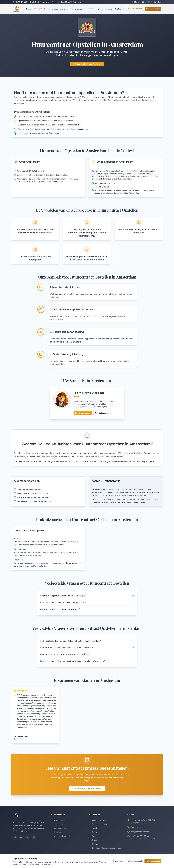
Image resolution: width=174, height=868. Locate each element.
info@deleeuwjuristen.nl (41, 2)
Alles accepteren (153, 861)
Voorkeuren (119, 861)
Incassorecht (58, 824)
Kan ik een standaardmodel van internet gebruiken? (87, 602)
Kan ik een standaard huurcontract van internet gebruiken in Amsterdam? (87, 661)
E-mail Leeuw (83, 413)
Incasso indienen (59, 9)
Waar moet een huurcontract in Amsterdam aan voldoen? (87, 654)
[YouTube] (28, 837)
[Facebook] (15, 837)
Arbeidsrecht (58, 820)
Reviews (109, 9)
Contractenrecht (59, 828)
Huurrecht (57, 832)
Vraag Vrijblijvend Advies (87, 64)
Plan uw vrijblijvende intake (87, 788)
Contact (118, 9)
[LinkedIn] (21, 837)
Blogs (100, 9)
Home (29, 9)
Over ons (90, 9)
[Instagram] (34, 837)
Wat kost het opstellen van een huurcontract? (87, 609)
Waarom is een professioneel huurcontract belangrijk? (87, 596)
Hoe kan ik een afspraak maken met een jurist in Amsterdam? (87, 648)
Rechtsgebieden (41, 9)
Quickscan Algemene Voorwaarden (105, 848)
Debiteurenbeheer (76, 9)
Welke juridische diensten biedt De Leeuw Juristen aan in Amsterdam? (87, 641)
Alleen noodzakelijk (135, 861)
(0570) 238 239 (21, 2)
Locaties (94, 828)
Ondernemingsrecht (61, 836)
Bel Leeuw (102, 413)
